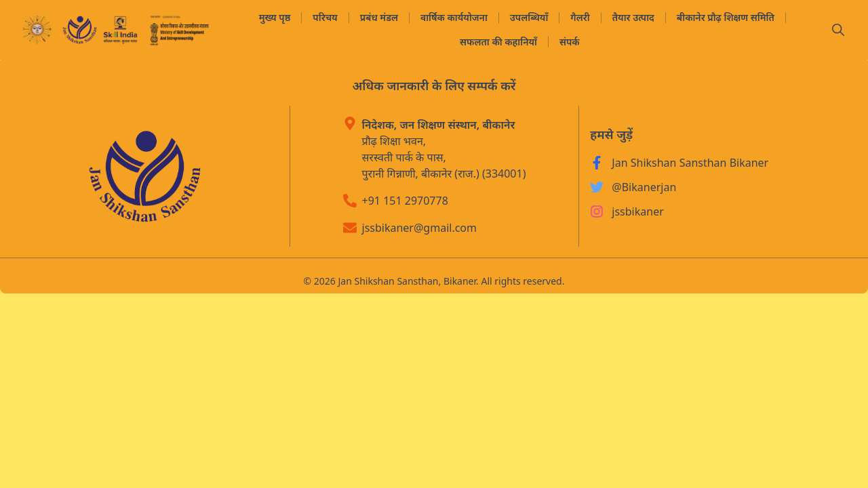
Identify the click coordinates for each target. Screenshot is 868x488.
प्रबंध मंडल (379, 17)
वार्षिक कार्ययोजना (454, 17)
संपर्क (570, 42)
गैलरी (580, 17)
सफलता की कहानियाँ (498, 42)
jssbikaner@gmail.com (420, 228)
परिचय (325, 17)
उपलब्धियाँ (529, 17)
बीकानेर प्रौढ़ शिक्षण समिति (726, 17)
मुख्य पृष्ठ (275, 17)
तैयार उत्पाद (633, 17)
